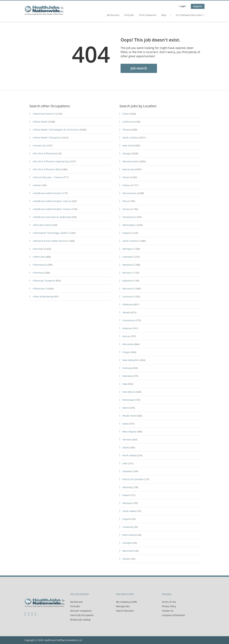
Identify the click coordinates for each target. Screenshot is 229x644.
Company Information (173, 615)
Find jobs (75, 606)
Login (183, 6)
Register (198, 6)
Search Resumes (125, 611)
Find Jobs (129, 15)
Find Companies (148, 15)
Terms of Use (169, 602)
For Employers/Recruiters (189, 15)
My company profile (127, 602)
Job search (139, 68)
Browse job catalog (80, 620)
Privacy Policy (169, 606)
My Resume (113, 15)
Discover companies (81, 611)
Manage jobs (123, 606)
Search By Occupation (82, 615)
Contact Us (168, 611)
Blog (164, 15)
